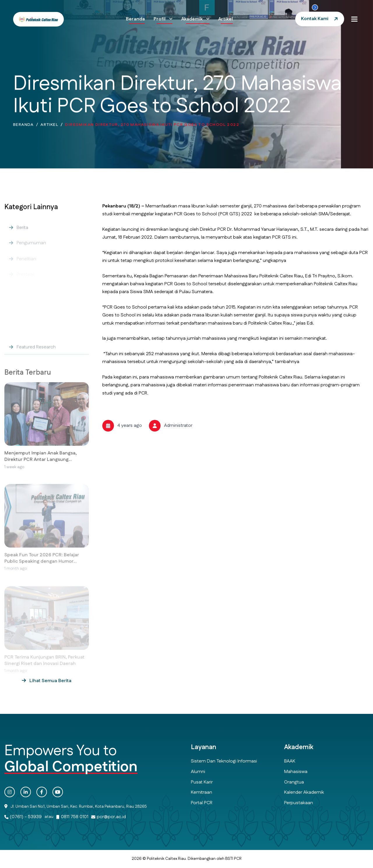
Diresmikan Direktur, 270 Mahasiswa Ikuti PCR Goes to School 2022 (152, 126)
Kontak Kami (315, 19)
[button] (354, 19)
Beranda (135, 19)
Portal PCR (202, 803)
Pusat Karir (202, 782)
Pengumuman (31, 248)
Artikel (226, 19)
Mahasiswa (296, 772)
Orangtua (294, 782)
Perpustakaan (299, 803)
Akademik (192, 19)
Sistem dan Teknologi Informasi (224, 761)
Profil (160, 19)
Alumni (198, 772)
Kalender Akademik (304, 792)
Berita (22, 232)
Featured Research (36, 352)
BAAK (290, 761)
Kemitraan (202, 792)
